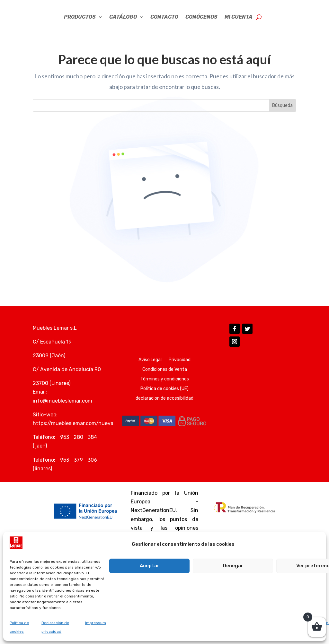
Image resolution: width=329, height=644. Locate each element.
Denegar (233, 566)
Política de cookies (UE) (164, 402)
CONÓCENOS (201, 30)
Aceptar (150, 566)
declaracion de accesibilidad (164, 412)
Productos (80, 30)
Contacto (164, 30)
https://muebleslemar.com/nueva (73, 436)
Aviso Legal (150, 373)
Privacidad (180, 373)
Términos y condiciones (165, 392)
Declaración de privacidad (55, 627)
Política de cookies (19, 627)
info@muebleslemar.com (62, 414)
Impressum (96, 623)
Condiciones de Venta (165, 383)
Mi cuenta (239, 30)
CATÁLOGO (123, 30)
